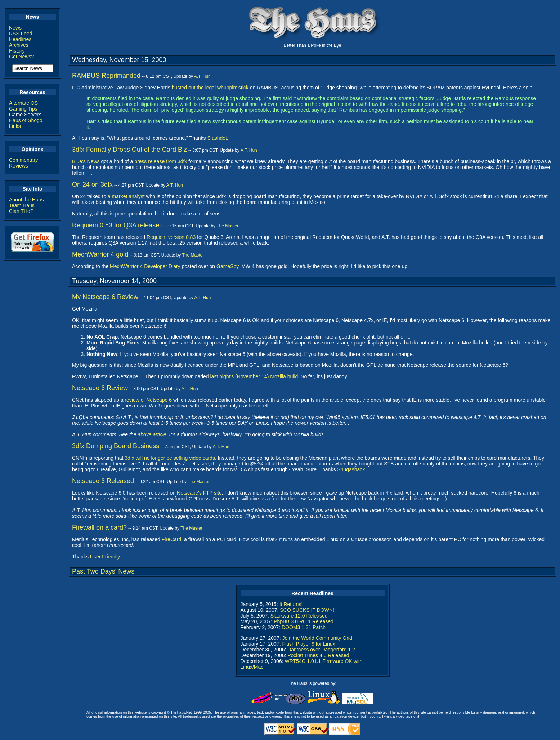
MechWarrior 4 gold (100, 254)
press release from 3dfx (161, 161)
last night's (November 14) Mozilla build (254, 376)
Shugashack (351, 469)
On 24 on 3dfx (92, 184)
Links (15, 126)
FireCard (171, 539)
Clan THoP (21, 211)
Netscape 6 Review (100, 388)
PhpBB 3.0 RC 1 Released (304, 621)
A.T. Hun (202, 76)
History (17, 51)
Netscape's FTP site (199, 493)
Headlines (20, 39)
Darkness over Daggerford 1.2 (321, 650)
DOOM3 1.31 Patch (304, 627)
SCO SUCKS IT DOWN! (307, 610)
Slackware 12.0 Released (299, 616)
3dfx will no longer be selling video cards (170, 458)
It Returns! (291, 604)
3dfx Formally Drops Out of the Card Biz (129, 150)
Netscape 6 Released (103, 481)
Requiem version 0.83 (171, 237)
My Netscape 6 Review (105, 297)
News (15, 28)
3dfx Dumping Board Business (116, 446)
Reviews (19, 166)
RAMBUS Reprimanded (106, 76)
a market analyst (126, 196)
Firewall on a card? (99, 527)
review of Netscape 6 (148, 400)
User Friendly (105, 557)
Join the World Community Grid (317, 638)
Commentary (23, 160)
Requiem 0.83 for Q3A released (117, 225)
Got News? (21, 57)
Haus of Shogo (26, 120)
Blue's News (86, 161)
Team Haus (22, 205)
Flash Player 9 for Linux (308, 644)
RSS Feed (21, 34)
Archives (19, 45)
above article (152, 434)
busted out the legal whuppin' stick (210, 88)
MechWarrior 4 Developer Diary (145, 266)
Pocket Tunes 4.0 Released (318, 655)
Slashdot (217, 138)
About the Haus (26, 200)
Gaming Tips (23, 109)
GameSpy (227, 266)
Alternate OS (23, 103)
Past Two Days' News (103, 571)
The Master (227, 226)
